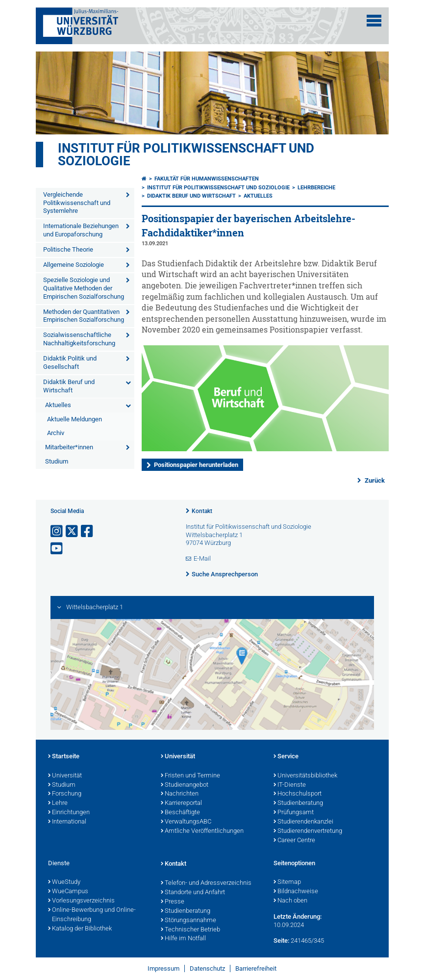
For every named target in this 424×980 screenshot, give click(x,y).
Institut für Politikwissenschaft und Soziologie (186, 155)
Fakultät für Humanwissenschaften (207, 179)
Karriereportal (181, 803)
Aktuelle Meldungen (75, 419)
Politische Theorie (68, 249)
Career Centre (294, 841)
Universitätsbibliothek (305, 776)
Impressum (163, 968)
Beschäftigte (180, 813)
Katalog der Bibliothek (80, 929)
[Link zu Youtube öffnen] (57, 549)
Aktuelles (58, 405)
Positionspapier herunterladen (196, 465)
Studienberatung (298, 803)
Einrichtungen (69, 813)
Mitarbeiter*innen (69, 447)
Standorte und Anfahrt (193, 893)
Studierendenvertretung (308, 831)
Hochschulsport (298, 794)
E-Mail (202, 558)
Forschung (65, 794)
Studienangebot (185, 785)
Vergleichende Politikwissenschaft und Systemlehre (77, 203)
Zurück (374, 480)
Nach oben (290, 901)
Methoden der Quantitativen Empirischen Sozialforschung (84, 316)
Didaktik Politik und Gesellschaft (70, 362)
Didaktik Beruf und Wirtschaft (69, 386)
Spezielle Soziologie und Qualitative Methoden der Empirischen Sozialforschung (84, 288)
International (67, 822)
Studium (57, 461)
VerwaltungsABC (186, 822)
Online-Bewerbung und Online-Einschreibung (92, 915)
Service (286, 757)
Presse (173, 902)
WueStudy (64, 882)
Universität (65, 776)
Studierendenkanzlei (303, 822)
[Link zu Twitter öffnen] (73, 531)
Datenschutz (207, 968)
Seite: (281, 941)
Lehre (58, 803)
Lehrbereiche (316, 188)
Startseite (64, 757)
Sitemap (287, 882)
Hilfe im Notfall (183, 939)
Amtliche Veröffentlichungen (202, 831)
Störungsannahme (188, 921)
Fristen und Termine (190, 776)
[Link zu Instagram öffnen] (57, 531)
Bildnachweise (296, 892)
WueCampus (68, 892)
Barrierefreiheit (256, 968)
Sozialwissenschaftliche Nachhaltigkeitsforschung (79, 339)
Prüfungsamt (294, 813)
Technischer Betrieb (190, 930)
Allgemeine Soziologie (74, 265)
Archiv (56, 433)
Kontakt (202, 511)
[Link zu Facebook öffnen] (88, 531)
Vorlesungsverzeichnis (81, 901)
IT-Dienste (290, 785)
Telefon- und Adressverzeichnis (206, 883)
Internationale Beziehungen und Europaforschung (81, 230)
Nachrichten (180, 794)
